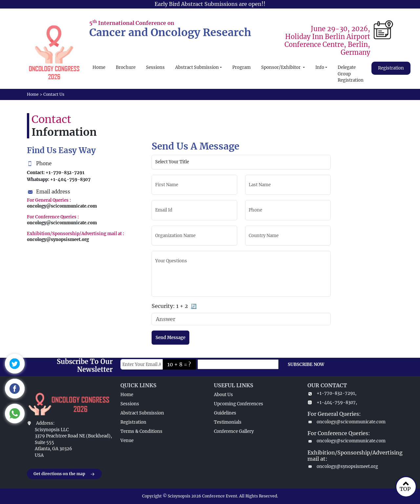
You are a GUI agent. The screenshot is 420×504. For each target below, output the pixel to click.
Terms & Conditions (141, 431)
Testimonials (228, 422)
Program (241, 67)
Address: (45, 423)
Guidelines (225, 413)
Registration (391, 68)
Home (99, 67)
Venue (127, 441)
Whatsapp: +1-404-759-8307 (59, 180)
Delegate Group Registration (351, 74)
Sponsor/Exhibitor (281, 67)
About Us (223, 395)
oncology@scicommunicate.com (346, 422)
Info (320, 67)
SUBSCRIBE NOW (306, 364)
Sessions (155, 67)
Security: (174, 306)
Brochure (126, 67)
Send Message (170, 338)
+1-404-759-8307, (332, 403)
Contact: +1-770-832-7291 (56, 173)
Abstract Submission (197, 67)
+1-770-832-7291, (332, 393)
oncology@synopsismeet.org (343, 466)
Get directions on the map (64, 474)
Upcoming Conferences (239, 404)
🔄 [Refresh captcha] (194, 306)
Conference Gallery (234, 431)
